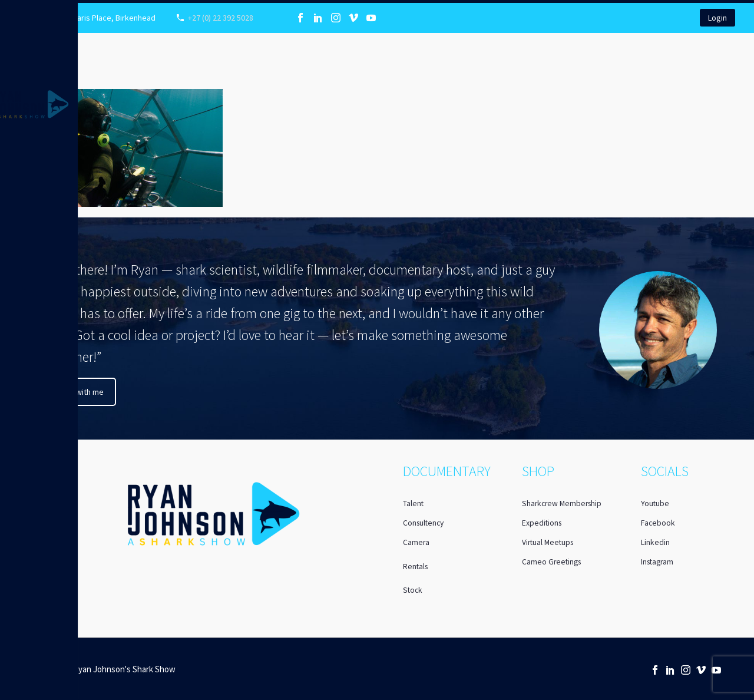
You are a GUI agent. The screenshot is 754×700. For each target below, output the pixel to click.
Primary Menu (13, 13)
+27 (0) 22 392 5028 (221, 18)
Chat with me (81, 392)
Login (717, 18)
